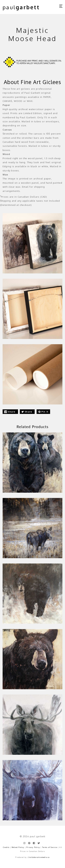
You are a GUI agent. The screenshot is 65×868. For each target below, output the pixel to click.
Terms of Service (50, 847)
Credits (6, 847)
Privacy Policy (33, 847)
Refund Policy (18, 847)
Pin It (43, 412)
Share (10, 412)
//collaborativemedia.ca (39, 857)
